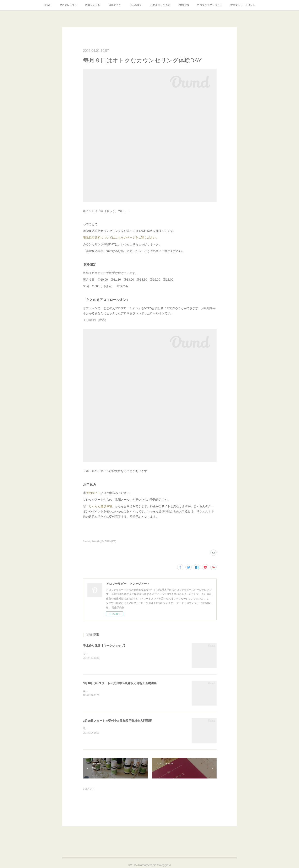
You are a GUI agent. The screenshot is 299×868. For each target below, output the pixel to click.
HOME (48, 5)
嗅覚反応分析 (93, 5)
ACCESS (183, 5)
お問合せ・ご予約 (160, 5)
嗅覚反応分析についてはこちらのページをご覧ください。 (121, 237)
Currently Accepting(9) (93, 541)
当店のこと (115, 5)
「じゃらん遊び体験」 (100, 506)
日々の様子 (136, 5)
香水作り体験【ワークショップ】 (105, 646)
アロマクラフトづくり (210, 5)
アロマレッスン (68, 5)
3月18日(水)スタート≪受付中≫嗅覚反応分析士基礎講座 (120, 683)
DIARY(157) (110, 541)
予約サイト (93, 493)
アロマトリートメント (243, 5)
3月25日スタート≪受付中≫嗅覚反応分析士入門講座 (117, 721)
